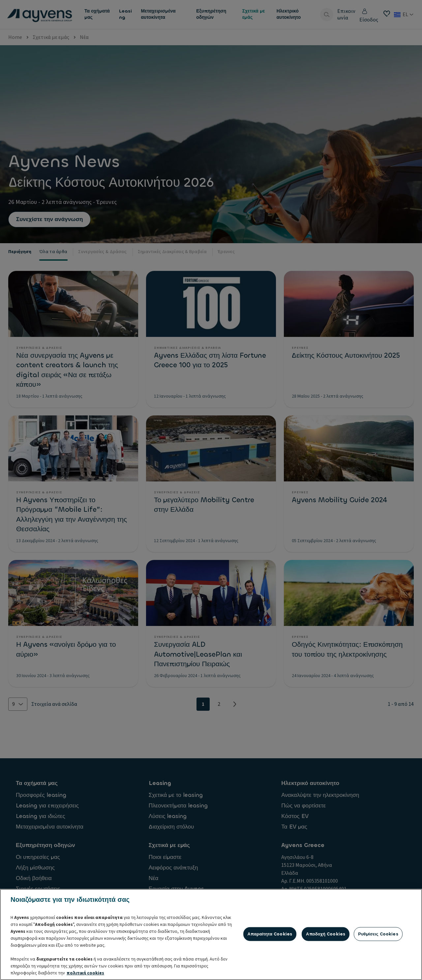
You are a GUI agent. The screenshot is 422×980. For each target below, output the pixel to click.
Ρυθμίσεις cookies (378, 967)
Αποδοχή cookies (326, 967)
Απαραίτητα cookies (270, 967)
